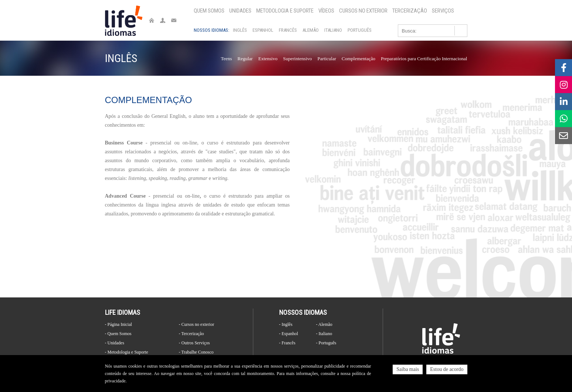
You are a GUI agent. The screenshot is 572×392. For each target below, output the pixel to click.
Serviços (443, 11)
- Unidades (115, 343)
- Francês (287, 343)
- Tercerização (192, 334)
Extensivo (268, 59)
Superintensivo (297, 59)
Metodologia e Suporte (285, 11)
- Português (326, 343)
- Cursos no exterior (197, 324)
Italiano (333, 30)
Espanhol (263, 30)
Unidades (240, 11)
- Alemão (324, 324)
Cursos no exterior (363, 11)
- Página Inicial (119, 324)
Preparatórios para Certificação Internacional (424, 59)
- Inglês (286, 324)
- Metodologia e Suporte (127, 352)
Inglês (240, 30)
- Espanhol (289, 334)
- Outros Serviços (194, 343)
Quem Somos (209, 11)
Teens (226, 59)
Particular (327, 59)
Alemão (311, 30)
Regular (245, 59)
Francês (288, 30)
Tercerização (410, 11)
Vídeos (326, 11)
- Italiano (324, 334)
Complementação (358, 59)
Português (360, 30)
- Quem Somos (118, 334)
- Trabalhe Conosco (196, 352)
